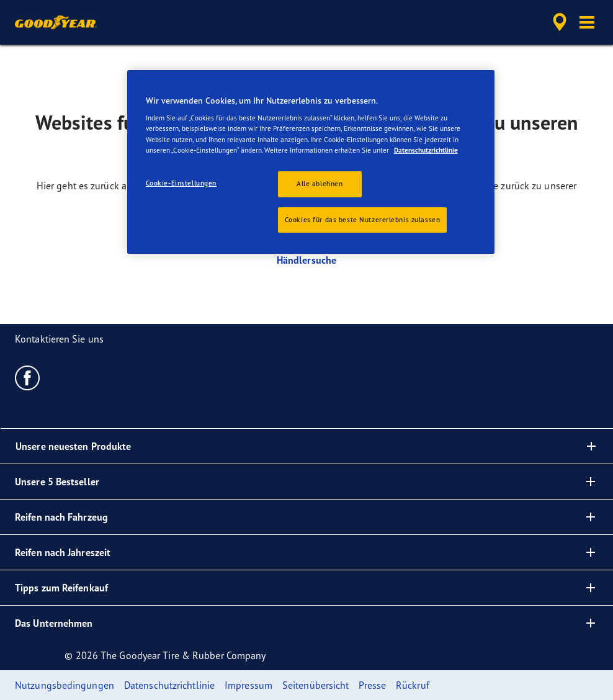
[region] (311, 162)
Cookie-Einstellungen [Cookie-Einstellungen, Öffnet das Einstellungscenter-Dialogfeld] (181, 183)
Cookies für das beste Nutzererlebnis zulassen (363, 220)
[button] (587, 22)
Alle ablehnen (320, 184)
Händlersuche (306, 260)
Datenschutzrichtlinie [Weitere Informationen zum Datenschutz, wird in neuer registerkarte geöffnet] (426, 150)
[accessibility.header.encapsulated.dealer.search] (558, 22)
